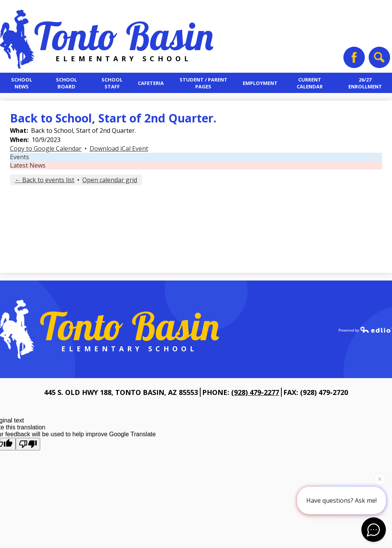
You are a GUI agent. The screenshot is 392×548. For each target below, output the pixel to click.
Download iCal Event (119, 148)
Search (378, 60)
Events (20, 157)
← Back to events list (44, 180)
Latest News (28, 165)
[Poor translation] (28, 444)
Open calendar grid (110, 180)
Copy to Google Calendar (46, 148)
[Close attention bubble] (380, 479)
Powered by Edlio (365, 329)
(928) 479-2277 (255, 392)
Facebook (354, 60)
